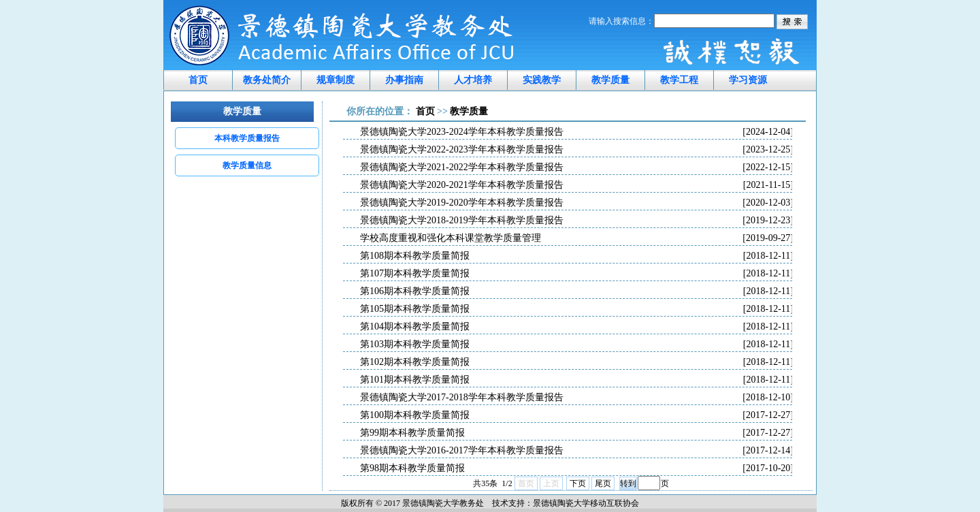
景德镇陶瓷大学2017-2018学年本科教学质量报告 (577, 398)
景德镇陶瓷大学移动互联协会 (586, 503)
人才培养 (473, 80)
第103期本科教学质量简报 (577, 345)
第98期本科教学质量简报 (577, 468)
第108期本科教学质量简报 (577, 256)
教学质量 (610, 80)
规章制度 (336, 80)
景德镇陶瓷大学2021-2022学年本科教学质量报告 (577, 167)
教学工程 (679, 80)
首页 (198, 80)
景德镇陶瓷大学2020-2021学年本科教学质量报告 (577, 185)
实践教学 (542, 80)
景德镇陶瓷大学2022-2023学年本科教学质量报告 (577, 150)
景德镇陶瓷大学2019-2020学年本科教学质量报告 (577, 203)
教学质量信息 (247, 165)
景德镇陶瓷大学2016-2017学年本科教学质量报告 (577, 451)
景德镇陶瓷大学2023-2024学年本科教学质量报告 (577, 132)
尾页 (603, 483)
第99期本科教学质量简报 (577, 433)
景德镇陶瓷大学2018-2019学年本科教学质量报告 (577, 221)
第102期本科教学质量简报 (577, 362)
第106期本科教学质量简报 (577, 291)
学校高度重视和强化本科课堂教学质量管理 (577, 238)
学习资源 (748, 80)
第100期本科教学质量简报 (577, 415)
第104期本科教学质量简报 (577, 327)
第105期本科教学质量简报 (577, 309)
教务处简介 (267, 80)
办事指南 (404, 80)
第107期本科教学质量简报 (577, 274)
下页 (578, 483)
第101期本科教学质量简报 (577, 380)
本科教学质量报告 (247, 138)
